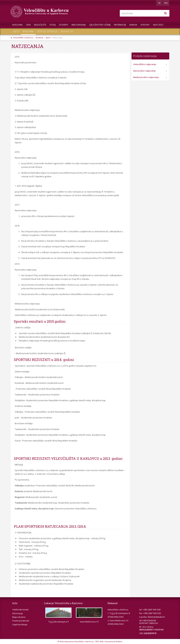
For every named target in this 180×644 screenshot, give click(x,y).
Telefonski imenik (20, 610)
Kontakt (145, 25)
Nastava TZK (67, 31)
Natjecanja (28, 31)
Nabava (133, 25)
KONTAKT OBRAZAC (149, 623)
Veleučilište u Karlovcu (23, 38)
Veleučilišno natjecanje (145, 64)
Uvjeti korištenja (20, 625)
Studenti (64, 25)
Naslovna (17, 25)
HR (159, 3)
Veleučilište (40, 25)
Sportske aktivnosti (47, 31)
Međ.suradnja (79, 25)
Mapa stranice (19, 617)
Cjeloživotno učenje (100, 25)
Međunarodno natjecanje (146, 77)
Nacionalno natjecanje (144, 71)
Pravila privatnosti (21, 621)
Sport (48, 38)
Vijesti (16, 31)
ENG (166, 3)
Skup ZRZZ (158, 25)
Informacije (120, 25)
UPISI (28, 25)
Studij (53, 25)
